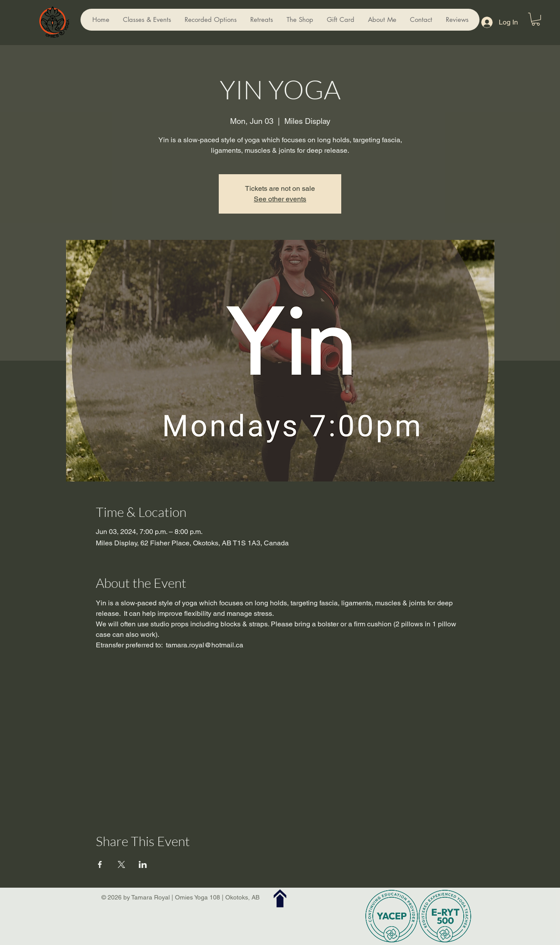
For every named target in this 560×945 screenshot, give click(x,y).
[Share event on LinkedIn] (143, 864)
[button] (536, 19)
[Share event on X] (121, 864)
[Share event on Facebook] (100, 864)
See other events (280, 199)
